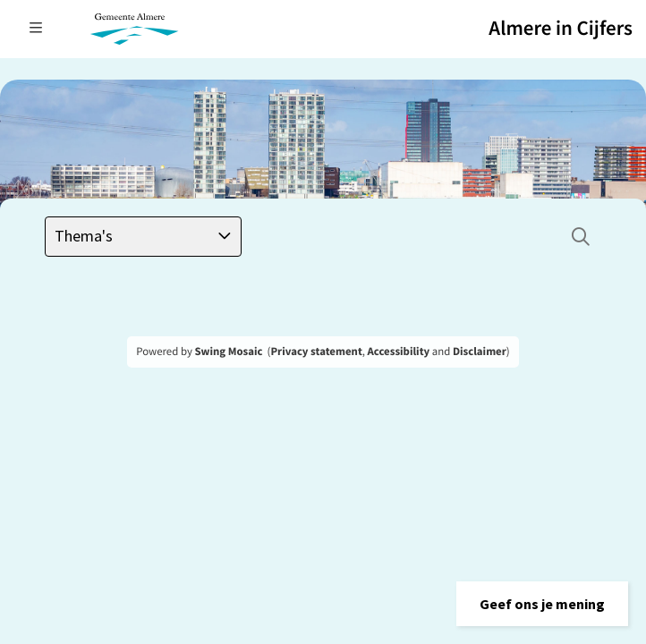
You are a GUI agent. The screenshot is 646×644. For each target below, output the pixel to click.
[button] (542, 604)
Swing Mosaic (228, 352)
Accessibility (399, 352)
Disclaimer (480, 352)
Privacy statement (316, 352)
